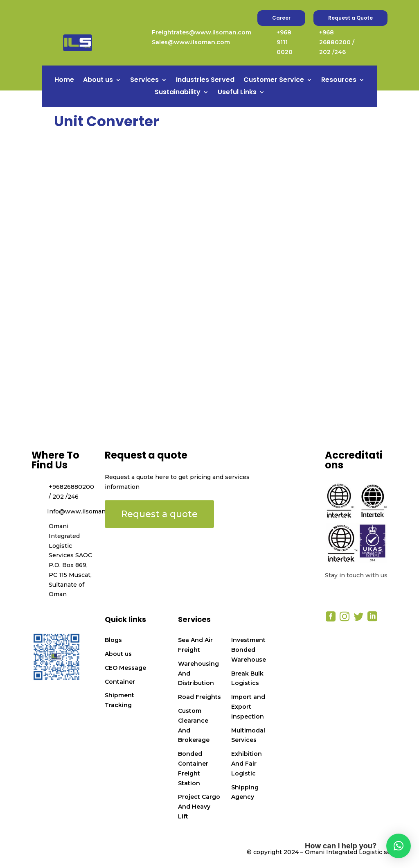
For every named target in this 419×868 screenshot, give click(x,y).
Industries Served (205, 81)
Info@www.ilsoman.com (83, 511)
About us (98, 81)
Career (281, 18)
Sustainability (178, 93)
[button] (399, 846)
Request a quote (159, 514)
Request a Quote (350, 18)
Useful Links (237, 93)
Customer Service (274, 81)
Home (64, 81)
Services (144, 81)
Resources (339, 81)
